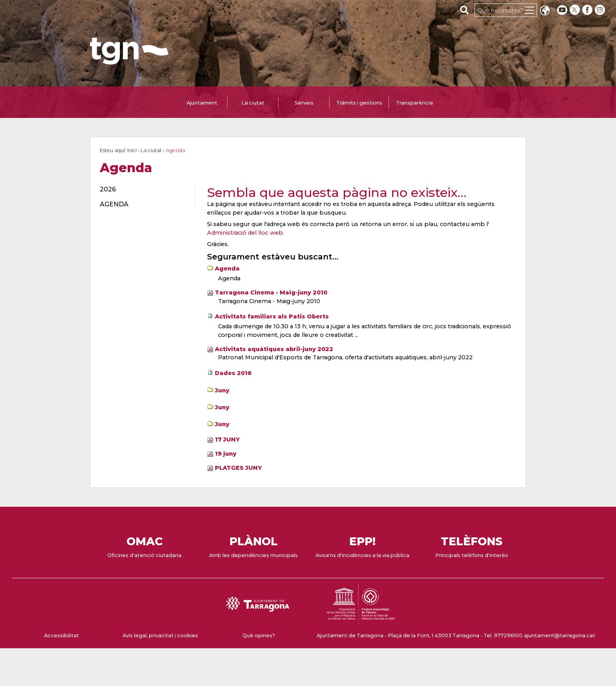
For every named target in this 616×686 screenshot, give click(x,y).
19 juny (226, 454)
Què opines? (259, 635)
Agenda (227, 269)
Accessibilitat (61, 635)
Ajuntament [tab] (202, 103)
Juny (222, 390)
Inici (132, 150)
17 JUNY (227, 440)
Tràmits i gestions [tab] (359, 103)
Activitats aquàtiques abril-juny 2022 (274, 349)
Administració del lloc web (245, 233)
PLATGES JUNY (238, 468)
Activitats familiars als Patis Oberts (272, 316)
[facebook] (588, 10)
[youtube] (562, 10)
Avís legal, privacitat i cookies (160, 635)
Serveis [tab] (304, 103)
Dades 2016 (233, 373)
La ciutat (151, 150)
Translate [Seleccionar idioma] (544, 11)
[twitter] (576, 10)
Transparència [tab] (414, 103)
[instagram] (601, 10)
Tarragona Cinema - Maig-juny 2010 (271, 292)
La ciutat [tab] (253, 103)
